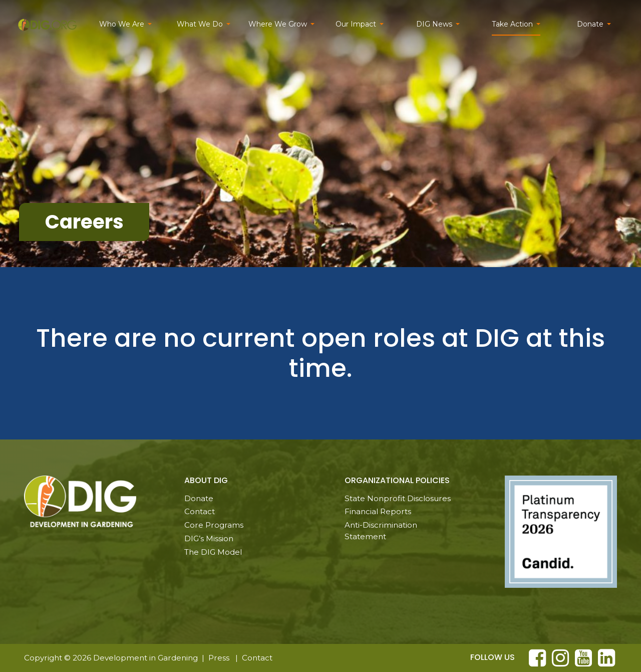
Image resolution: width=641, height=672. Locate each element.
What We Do (200, 24)
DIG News (434, 24)
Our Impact (356, 24)
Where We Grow (278, 24)
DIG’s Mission (209, 538)
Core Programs (214, 525)
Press (219, 658)
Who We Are (122, 24)
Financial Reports (378, 511)
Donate (590, 24)
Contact (200, 511)
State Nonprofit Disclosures (398, 498)
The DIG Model (213, 552)
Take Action (512, 24)
